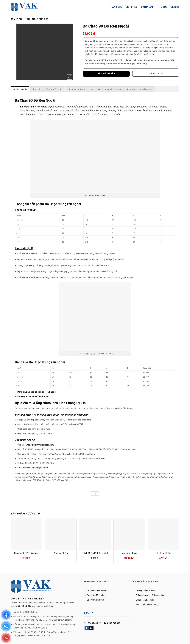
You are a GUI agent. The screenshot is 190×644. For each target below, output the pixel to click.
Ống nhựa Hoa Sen (95, 600)
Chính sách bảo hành (145, 600)
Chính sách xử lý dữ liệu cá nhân (150, 595)
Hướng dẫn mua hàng (145, 591)
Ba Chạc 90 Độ (164, 553)
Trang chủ (17, 19)
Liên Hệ (175, 7)
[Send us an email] (91, 628)
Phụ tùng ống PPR (38, 19)
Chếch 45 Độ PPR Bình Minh (95, 553)
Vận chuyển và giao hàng (147, 604)
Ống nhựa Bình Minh (96, 595)
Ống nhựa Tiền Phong (97, 591)
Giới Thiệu (132, 7)
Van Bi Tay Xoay (129, 553)
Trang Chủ (116, 7)
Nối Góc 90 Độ (61, 553)
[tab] (20, 89)
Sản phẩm (148, 7)
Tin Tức (163, 7)
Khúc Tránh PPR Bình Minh (27, 553)
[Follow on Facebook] (87, 628)
